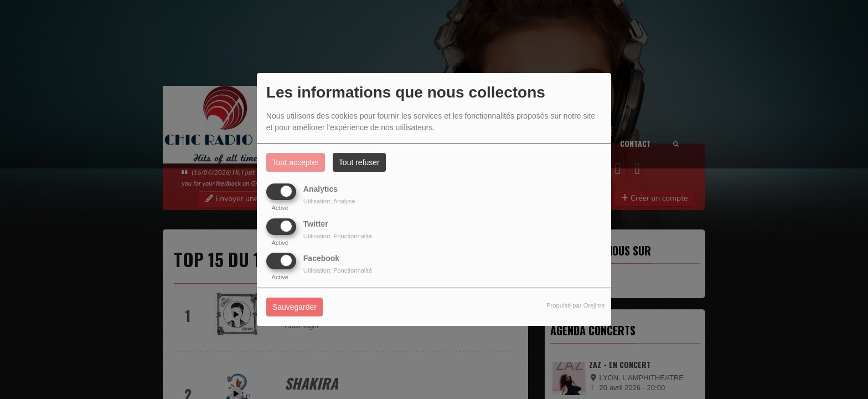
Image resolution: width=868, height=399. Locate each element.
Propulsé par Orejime (576, 305)
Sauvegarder (294, 307)
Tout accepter (296, 162)
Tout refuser (359, 162)
